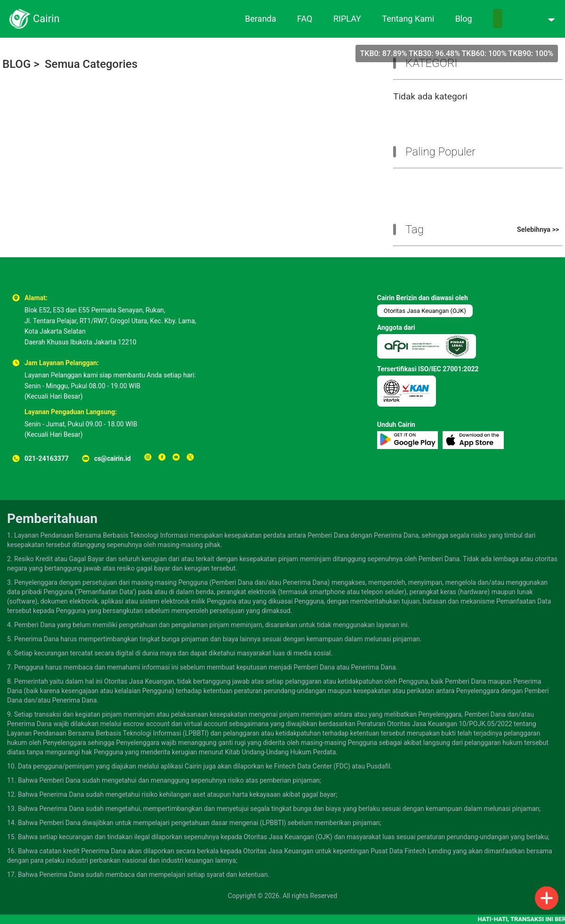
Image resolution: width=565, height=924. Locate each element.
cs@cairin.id (113, 458)
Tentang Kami (408, 19)
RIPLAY (347, 19)
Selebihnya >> (538, 230)
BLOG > (21, 64)
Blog (464, 19)
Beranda (260, 19)
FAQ (305, 19)
